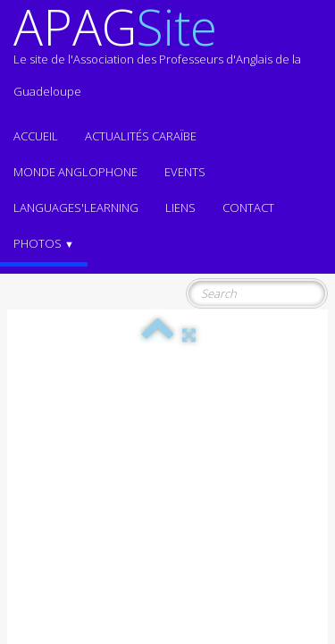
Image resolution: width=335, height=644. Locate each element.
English (303, 446)
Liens (180, 208)
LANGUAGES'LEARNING (76, 208)
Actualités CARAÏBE (141, 136)
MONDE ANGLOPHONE (75, 172)
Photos (44, 243)
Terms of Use (293, 507)
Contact (248, 208)
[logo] (167, 59)
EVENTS (185, 172)
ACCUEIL (36, 136)
